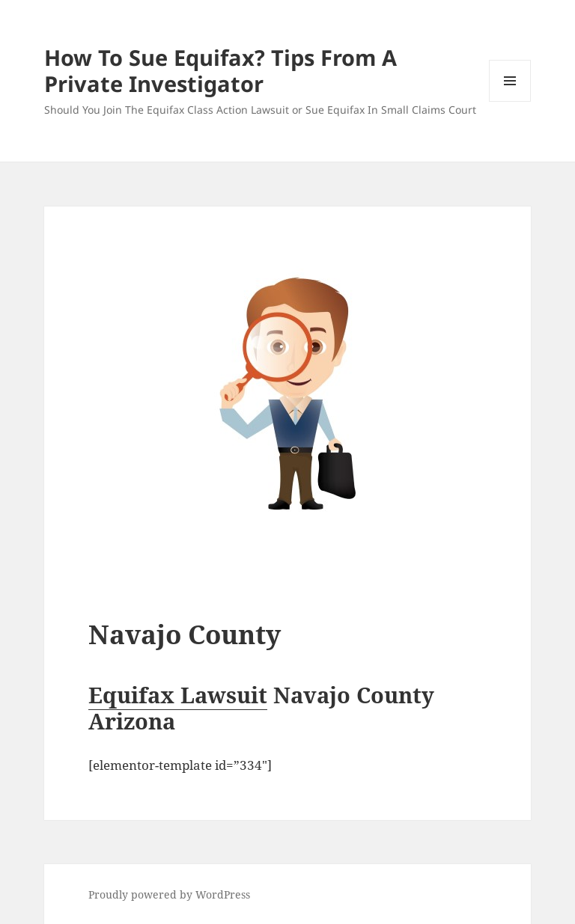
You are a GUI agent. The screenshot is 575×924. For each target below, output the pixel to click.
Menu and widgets (510, 101)
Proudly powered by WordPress (169, 894)
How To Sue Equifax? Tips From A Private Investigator (220, 70)
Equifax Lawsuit (178, 695)
